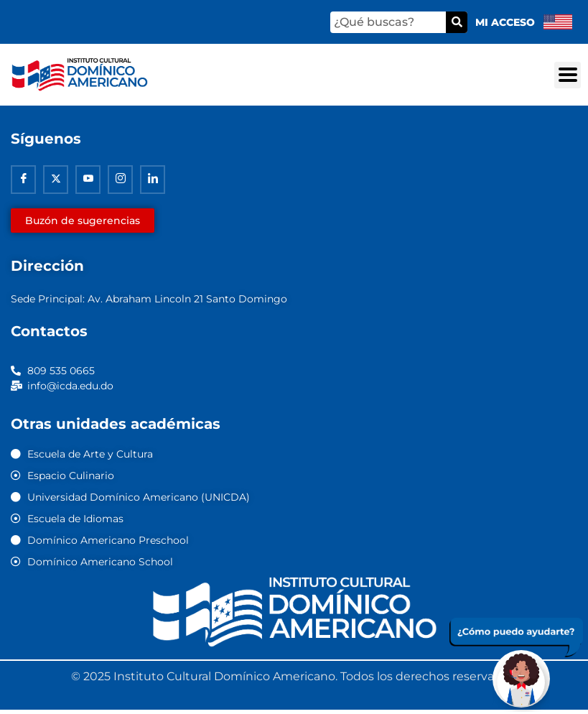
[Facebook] (23, 180)
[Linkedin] (153, 180)
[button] (568, 75)
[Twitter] (56, 180)
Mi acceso (505, 22)
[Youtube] (88, 180)
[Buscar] (457, 22)
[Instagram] (120, 180)
